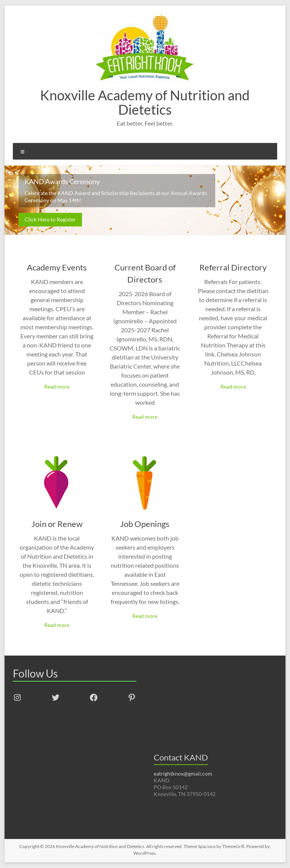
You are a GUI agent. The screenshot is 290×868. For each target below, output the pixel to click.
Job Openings (145, 524)
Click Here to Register (50, 219)
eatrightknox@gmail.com (183, 774)
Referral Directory (233, 267)
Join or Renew (57, 524)
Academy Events (57, 267)
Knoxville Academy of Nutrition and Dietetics (145, 102)
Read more (57, 386)
